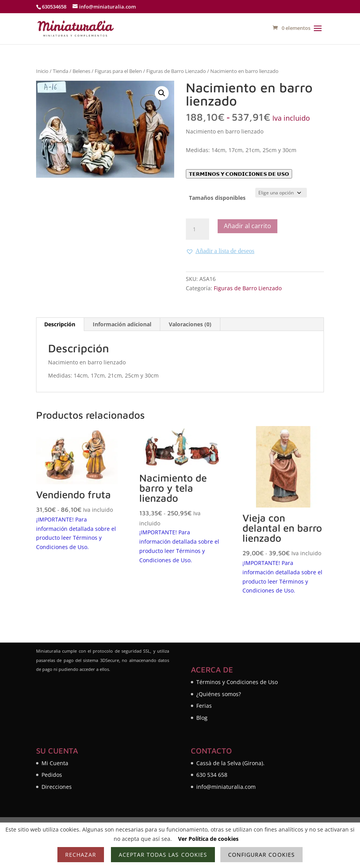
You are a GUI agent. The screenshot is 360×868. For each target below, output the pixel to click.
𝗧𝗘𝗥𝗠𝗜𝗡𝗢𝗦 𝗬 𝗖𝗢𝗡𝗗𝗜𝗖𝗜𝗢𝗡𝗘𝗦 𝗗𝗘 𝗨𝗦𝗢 (239, 174)
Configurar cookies (261, 855)
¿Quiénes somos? (219, 694)
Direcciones (57, 787)
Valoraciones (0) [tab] (190, 324)
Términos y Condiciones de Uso (237, 682)
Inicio (42, 71)
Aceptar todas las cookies (163, 855)
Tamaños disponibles (217, 198)
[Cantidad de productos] (197, 229)
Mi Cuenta (55, 763)
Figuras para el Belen (118, 71)
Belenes (81, 71)
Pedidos (52, 775)
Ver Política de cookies (208, 839)
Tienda (61, 71)
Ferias (204, 706)
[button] (162, 93)
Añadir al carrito (247, 226)
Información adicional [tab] (122, 324)
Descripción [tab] (60, 324)
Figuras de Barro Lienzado (176, 71)
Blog (202, 718)
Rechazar (80, 855)
